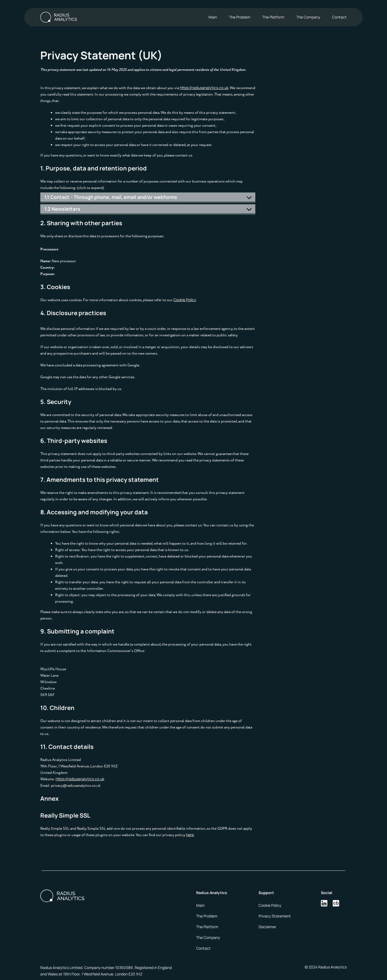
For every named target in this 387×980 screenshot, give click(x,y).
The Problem (240, 17)
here (190, 835)
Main (213, 17)
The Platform (273, 17)
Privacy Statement (275, 916)
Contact (339, 17)
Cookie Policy (185, 300)
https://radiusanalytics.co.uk (204, 88)
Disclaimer (267, 927)
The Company (308, 17)
